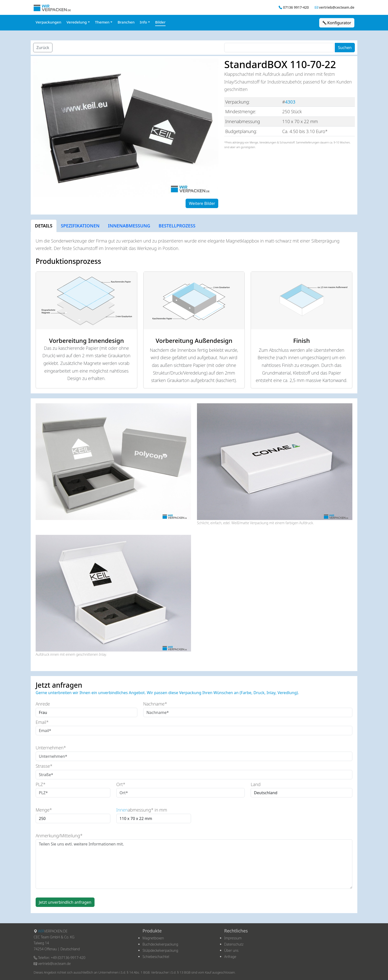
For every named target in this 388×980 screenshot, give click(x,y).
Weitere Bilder (202, 203)
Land (256, 784)
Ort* (121, 784)
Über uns (231, 950)
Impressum (233, 938)
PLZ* (41, 784)
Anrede (43, 704)
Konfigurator (337, 23)
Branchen (126, 22)
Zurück (43, 48)
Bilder (160, 22)
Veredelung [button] (77, 22)
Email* (42, 722)
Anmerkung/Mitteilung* (59, 836)
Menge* (44, 810)
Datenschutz (234, 944)
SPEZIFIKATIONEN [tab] (80, 226)
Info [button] (143, 22)
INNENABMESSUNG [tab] (129, 226)
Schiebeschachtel (156, 957)
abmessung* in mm (142, 810)
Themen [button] (102, 22)
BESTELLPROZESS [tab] (177, 226)
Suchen (345, 48)
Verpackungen (48, 22)
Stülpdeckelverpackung (160, 950)
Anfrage (230, 957)
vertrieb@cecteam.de (337, 7)
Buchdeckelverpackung (160, 944)
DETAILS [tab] (44, 226)
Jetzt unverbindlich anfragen (65, 902)
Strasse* (44, 766)
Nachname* (155, 704)
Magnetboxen (153, 938)
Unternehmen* (51, 748)
